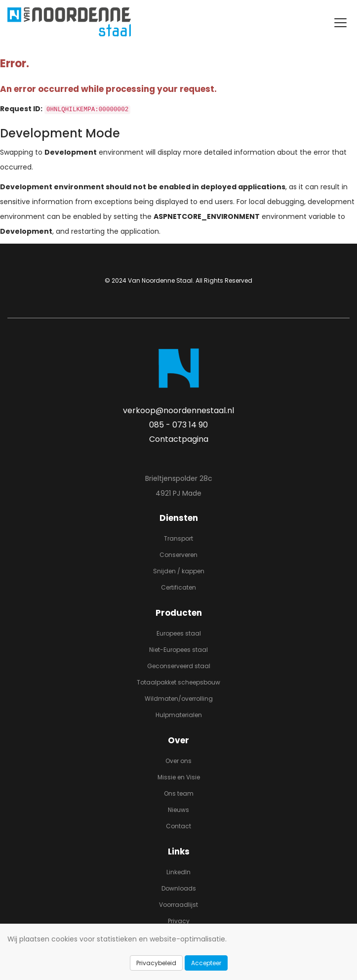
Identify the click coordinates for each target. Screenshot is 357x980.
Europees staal (179, 633)
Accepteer (206, 963)
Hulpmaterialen (179, 715)
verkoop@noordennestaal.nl (178, 410)
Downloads (179, 888)
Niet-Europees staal (178, 650)
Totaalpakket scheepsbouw (178, 682)
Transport (178, 538)
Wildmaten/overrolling (179, 699)
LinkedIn (178, 872)
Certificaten (178, 587)
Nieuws (178, 810)
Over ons (178, 761)
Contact (178, 826)
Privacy (179, 921)
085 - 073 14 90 (178, 425)
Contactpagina (179, 439)
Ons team (179, 793)
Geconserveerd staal (179, 666)
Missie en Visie (179, 777)
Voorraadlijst (178, 905)
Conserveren (178, 555)
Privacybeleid (156, 963)
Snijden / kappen (179, 571)
